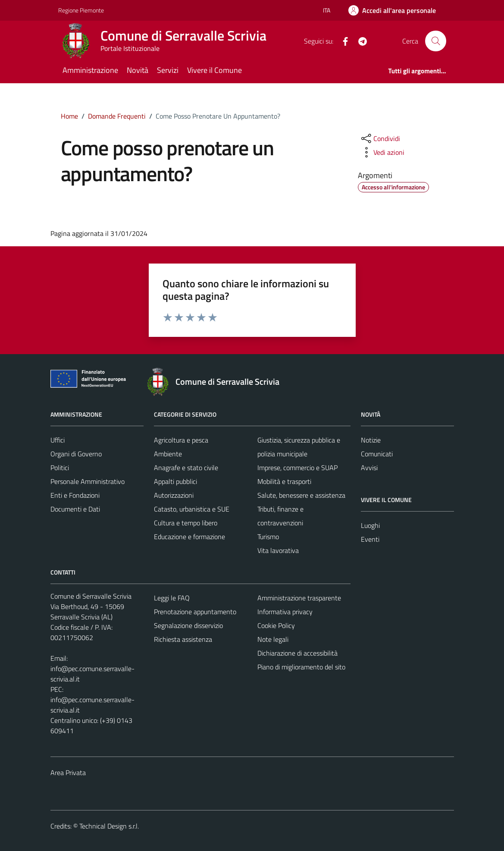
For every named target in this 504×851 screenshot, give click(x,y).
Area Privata (68, 772)
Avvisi (369, 468)
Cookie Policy (276, 625)
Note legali (273, 639)
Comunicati (377, 454)
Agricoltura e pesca (181, 440)
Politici (60, 468)
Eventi (370, 539)
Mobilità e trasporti (284, 481)
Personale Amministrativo (88, 481)
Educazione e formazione (189, 537)
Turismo (268, 537)
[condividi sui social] (380, 138)
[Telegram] (359, 41)
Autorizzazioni (174, 495)
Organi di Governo (76, 454)
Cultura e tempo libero (186, 523)
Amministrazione (90, 70)
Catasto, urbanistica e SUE (192, 509)
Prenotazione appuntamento (195, 612)
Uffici (58, 440)
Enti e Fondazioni (75, 495)
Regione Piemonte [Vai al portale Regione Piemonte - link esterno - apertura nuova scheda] (81, 10)
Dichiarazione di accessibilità (297, 653)
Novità (138, 70)
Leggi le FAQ (172, 598)
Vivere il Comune (214, 70)
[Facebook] (342, 41)
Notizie (371, 440)
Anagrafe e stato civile (186, 468)
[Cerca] (435, 41)
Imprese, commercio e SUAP (297, 468)
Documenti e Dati (75, 509)
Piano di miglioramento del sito (301, 667)
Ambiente (168, 454)
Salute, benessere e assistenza (301, 495)
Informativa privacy (285, 612)
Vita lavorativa (278, 550)
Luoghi (370, 525)
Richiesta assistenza (183, 639)
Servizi (168, 70)
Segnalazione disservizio (188, 625)
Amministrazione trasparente (299, 598)
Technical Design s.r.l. (109, 826)
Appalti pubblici (175, 481)
